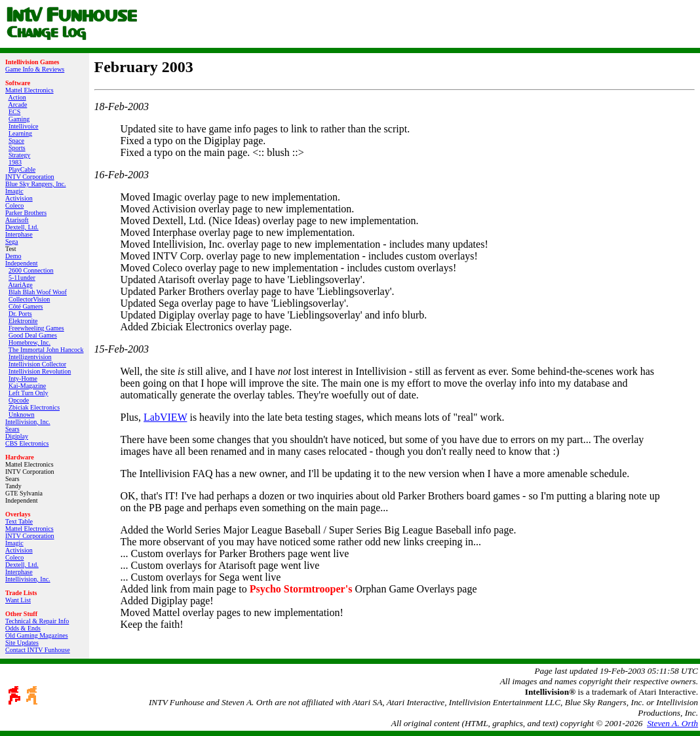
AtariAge (20, 285)
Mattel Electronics (29, 90)
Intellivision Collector (37, 364)
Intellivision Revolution (40, 371)
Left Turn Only (29, 393)
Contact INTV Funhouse (38, 650)
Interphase (19, 234)
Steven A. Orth (672, 723)
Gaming (19, 119)
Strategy (19, 155)
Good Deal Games (33, 335)
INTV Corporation (30, 177)
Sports (17, 148)
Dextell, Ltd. (22, 227)
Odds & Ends (23, 628)
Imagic (14, 191)
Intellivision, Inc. (28, 422)
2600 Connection (31, 270)
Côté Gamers (26, 306)
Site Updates (22, 643)
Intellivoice (24, 126)
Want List (18, 600)
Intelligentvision (30, 357)
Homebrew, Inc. (29, 342)
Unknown (21, 415)
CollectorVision (29, 299)
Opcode (19, 400)
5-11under (22, 278)
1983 (15, 162)
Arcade (17, 105)
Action (17, 97)
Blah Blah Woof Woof (38, 292)
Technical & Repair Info (37, 621)
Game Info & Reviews (35, 69)
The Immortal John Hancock (46, 350)
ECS (14, 112)
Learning (20, 133)
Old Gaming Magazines (37, 635)
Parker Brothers (26, 213)
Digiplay (17, 436)
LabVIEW (165, 417)
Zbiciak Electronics (34, 407)
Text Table (19, 521)
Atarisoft (17, 220)
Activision (19, 198)
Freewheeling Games (36, 328)
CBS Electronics (27, 443)
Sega (11, 242)
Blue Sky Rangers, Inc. (36, 184)
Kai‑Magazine (27, 386)
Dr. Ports (20, 314)
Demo (13, 256)
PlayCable (22, 169)
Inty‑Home (23, 378)
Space (16, 141)
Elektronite (23, 321)
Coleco (14, 205)
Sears (12, 429)
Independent (21, 263)
